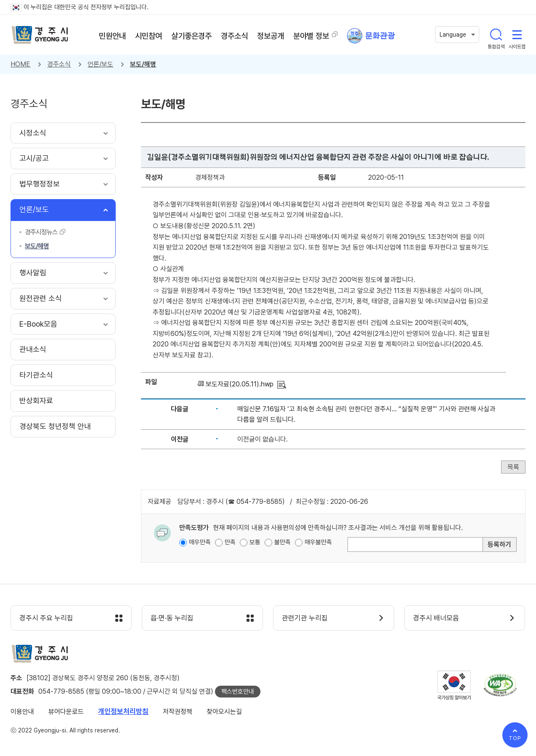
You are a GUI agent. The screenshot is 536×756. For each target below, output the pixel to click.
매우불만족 (318, 542)
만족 (230, 542)
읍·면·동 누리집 (172, 618)
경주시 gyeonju (40, 35)
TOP (515, 738)
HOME (20, 64)
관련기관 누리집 (305, 618)
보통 (255, 542)
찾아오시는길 (224, 712)
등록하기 (499, 544)
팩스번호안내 (238, 692)
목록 (513, 467)
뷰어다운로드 (66, 712)
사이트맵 (517, 35)
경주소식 (59, 64)
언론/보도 (100, 64)
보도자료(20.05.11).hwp (240, 384)
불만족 (283, 542)
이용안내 (22, 712)
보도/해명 (143, 64)
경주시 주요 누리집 (46, 618)
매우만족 (200, 542)
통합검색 (496, 35)
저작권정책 (178, 712)
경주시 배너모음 (436, 618)
